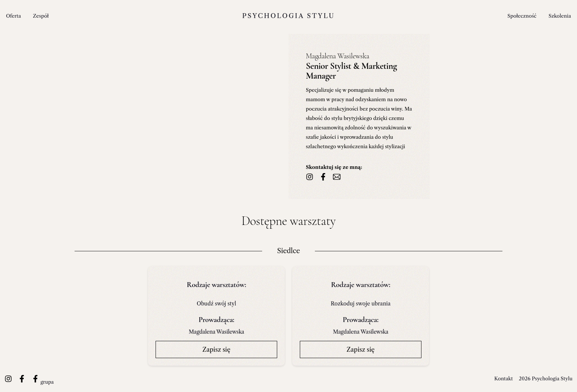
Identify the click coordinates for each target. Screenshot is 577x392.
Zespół (41, 16)
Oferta (14, 16)
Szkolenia (560, 16)
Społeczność (522, 16)
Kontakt (503, 378)
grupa (43, 382)
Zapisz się (216, 349)
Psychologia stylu (288, 16)
